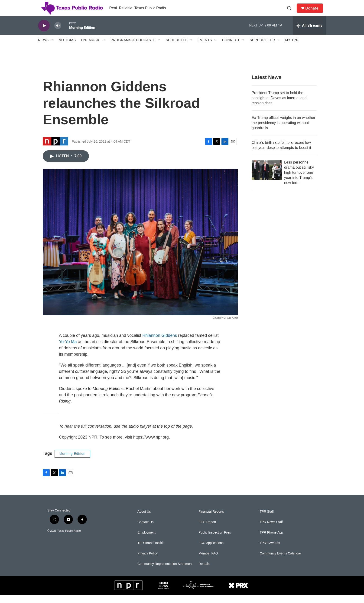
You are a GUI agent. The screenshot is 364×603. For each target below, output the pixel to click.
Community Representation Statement (165, 572)
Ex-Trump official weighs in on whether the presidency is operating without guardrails (283, 131)
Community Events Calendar (280, 562)
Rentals (204, 572)
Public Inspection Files (215, 541)
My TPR (292, 48)
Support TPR (263, 48)
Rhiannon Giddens (160, 344)
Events (205, 48)
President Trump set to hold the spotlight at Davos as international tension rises (279, 106)
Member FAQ (208, 562)
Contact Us (145, 530)
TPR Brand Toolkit (151, 551)
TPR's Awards (270, 551)
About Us (144, 520)
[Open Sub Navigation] (52, 48)
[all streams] (309, 34)
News (43, 48)
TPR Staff (267, 520)
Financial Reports (211, 520)
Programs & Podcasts (133, 48)
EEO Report (207, 530)
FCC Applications (211, 551)
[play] (44, 34)
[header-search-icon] (291, 12)
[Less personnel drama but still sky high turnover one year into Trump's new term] (267, 178)
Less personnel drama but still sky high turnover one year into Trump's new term (299, 181)
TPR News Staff (271, 530)
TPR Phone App (271, 541)
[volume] (58, 34)
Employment (146, 541)
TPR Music (91, 48)
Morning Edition (72, 462)
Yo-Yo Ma (68, 350)
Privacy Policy (148, 562)
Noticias (67, 48)
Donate (314, 12)
